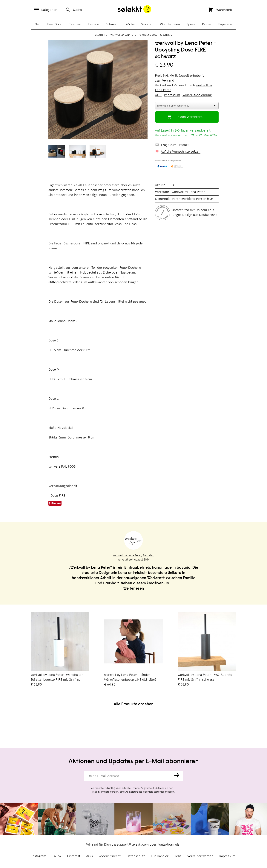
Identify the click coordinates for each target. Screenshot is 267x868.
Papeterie (225, 24)
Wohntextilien (170, 24)
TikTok (57, 856)
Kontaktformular (169, 845)
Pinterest (74, 856)
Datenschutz (136, 856)
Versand (168, 81)
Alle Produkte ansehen (134, 704)
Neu (38, 24)
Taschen (75, 24)
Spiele (191, 24)
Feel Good (55, 24)
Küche (130, 24)
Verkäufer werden (200, 856)
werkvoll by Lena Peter (188, 192)
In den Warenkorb (190, 117)
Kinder (207, 24)
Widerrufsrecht (110, 856)
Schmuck (112, 24)
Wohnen (147, 24)
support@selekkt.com (133, 845)
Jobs (178, 856)
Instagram (39, 856)
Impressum (227, 856)
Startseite (101, 35)
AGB (89, 856)
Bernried (149, 555)
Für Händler (160, 856)
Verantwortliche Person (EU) (192, 199)
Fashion (93, 24)
